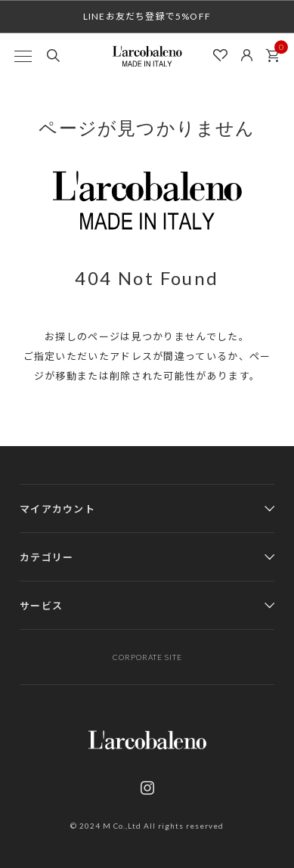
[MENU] (23, 56)
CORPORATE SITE (147, 657)
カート (277, 51)
